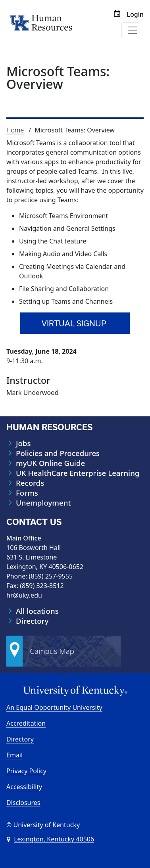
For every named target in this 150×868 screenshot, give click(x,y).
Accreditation (26, 723)
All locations (37, 611)
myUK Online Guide (50, 463)
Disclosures (23, 803)
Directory (32, 621)
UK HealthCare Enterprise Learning (78, 473)
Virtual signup (74, 323)
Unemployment (43, 503)
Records (30, 483)
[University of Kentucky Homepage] (75, 691)
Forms (27, 493)
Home (15, 130)
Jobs (23, 443)
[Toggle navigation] (130, 30)
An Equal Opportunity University (54, 707)
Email (14, 755)
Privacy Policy (26, 771)
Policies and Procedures (58, 453)
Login (135, 14)
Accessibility (24, 787)
